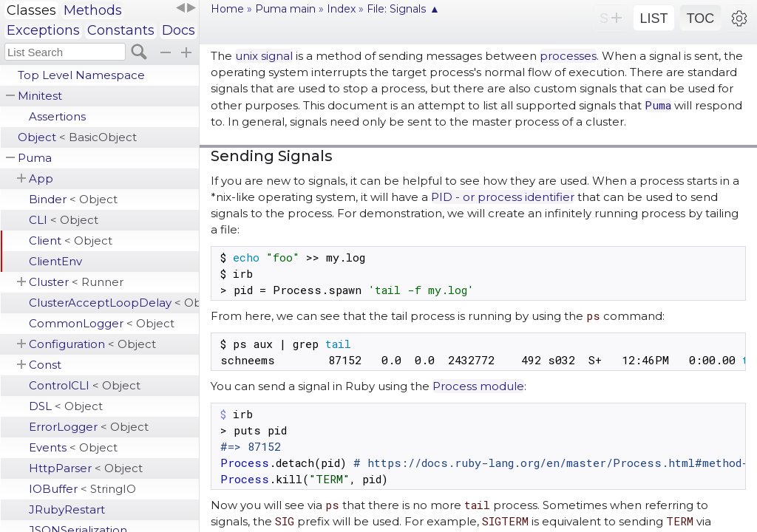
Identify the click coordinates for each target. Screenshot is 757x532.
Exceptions (43, 30)
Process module (478, 386)
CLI (64, 220)
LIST (654, 18)
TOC (701, 18)
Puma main (285, 9)
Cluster (76, 282)
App (41, 178)
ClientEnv (55, 261)
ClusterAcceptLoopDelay (114, 303)
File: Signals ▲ (403, 9)
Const (45, 365)
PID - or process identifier (503, 197)
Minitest (40, 96)
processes (568, 56)
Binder (73, 199)
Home (227, 9)
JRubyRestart (67, 509)
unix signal (264, 56)
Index (341, 9)
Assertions (57, 116)
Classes (31, 10)
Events (73, 447)
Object (77, 137)
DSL (66, 406)
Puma (35, 158)
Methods (93, 10)
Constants (121, 30)
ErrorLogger (89, 427)
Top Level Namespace (81, 75)
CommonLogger (102, 323)
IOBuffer (82, 489)
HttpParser (86, 468)
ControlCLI (85, 385)
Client (71, 241)
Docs (179, 30)
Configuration (92, 344)
